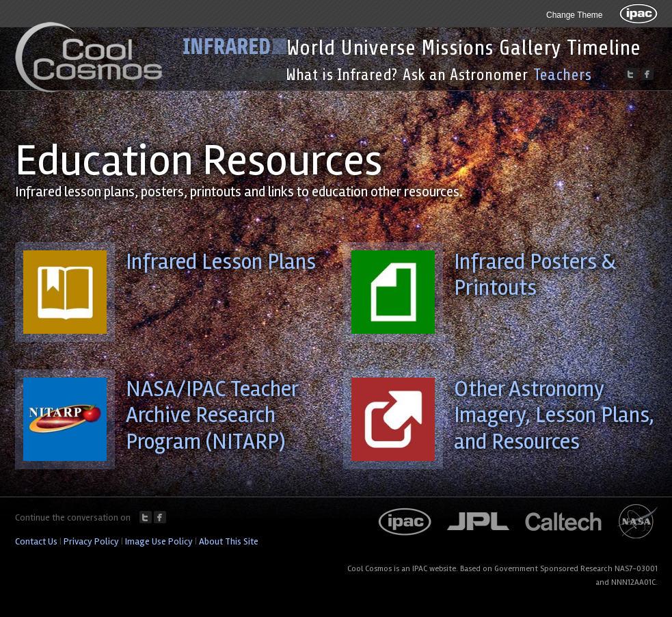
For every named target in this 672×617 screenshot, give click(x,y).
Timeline (604, 48)
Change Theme (575, 15)
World (311, 48)
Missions (457, 48)
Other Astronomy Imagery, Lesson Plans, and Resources (554, 415)
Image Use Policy (159, 541)
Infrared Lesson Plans (221, 262)
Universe (378, 48)
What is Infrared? (341, 75)
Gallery (530, 48)
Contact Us (36, 541)
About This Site (229, 541)
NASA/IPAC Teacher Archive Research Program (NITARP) (212, 415)
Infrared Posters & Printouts (535, 275)
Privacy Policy (91, 541)
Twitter (146, 517)
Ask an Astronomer (465, 75)
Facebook (160, 517)
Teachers (562, 75)
